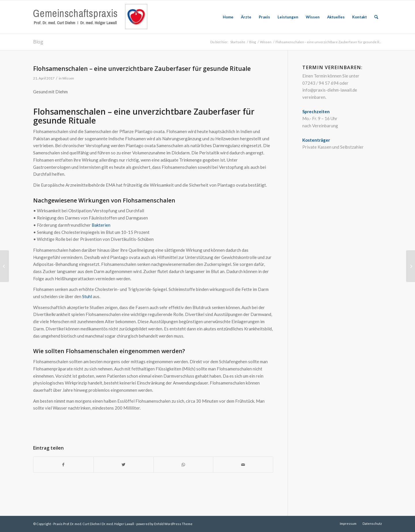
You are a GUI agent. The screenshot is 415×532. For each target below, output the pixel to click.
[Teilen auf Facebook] (63, 465)
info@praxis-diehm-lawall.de (330, 90)
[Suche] (376, 17)
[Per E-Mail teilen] (243, 465)
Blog (38, 42)
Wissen (68, 78)
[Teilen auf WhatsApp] (183, 465)
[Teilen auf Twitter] (123, 465)
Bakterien (101, 225)
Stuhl (87, 296)
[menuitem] (228, 17)
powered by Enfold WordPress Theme (164, 524)
